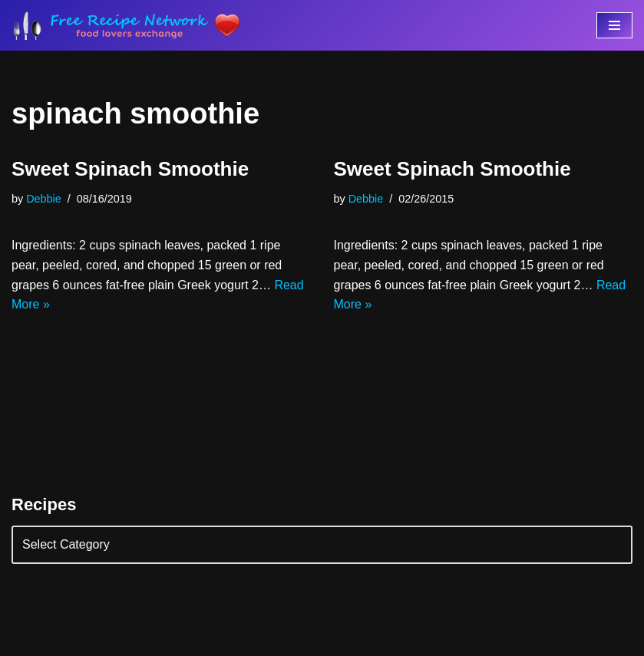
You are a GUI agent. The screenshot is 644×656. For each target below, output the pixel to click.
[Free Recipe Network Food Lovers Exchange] (127, 25)
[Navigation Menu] (614, 25)
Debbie (44, 199)
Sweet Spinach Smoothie (130, 169)
